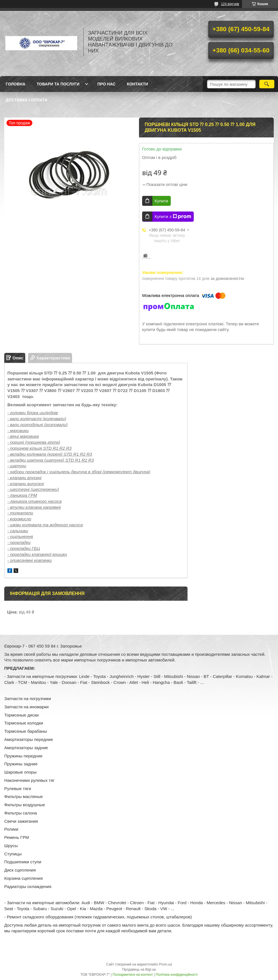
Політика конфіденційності (177, 975)
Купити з (173, 217)
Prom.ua (166, 964)
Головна (15, 84)
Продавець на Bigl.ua (139, 969)
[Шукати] (267, 84)
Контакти (137, 84)
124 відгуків (230, 4)
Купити (161, 201)
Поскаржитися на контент (133, 975)
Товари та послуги (58, 84)
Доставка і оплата (27, 100)
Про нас (106, 84)
